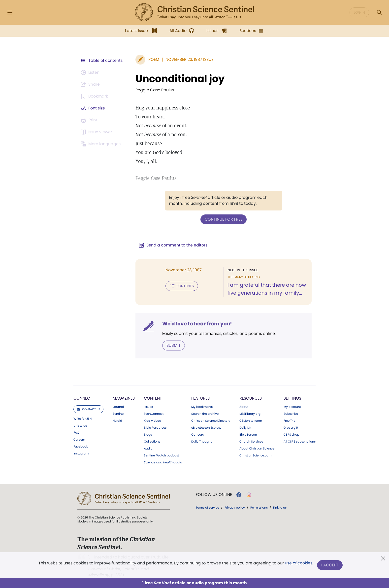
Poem (154, 59)
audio (163, 462)
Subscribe (291, 414)
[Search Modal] (379, 13)
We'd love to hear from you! (197, 324)
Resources (251, 398)
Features (200, 398)
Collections (152, 442)
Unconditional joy (180, 79)
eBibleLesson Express (206, 428)
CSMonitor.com (251, 421)
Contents (182, 286)
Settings (292, 398)
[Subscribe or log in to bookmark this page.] (95, 96)
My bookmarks (202, 407)
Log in (359, 12)
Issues (148, 407)
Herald (117, 421)
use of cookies (299, 563)
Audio (148, 449)
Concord (198, 435)
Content (153, 398)
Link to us (80, 426)
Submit (174, 345)
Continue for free (224, 219)
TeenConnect (154, 414)
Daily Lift (245, 428)
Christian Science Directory (211, 421)
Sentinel (118, 414)
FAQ (76, 433)
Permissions (259, 507)
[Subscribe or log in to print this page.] (90, 120)
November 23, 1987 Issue (189, 59)
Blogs (148, 435)
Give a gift (291, 428)
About (244, 407)
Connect (83, 398)
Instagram (81, 453)
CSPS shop (291, 435)
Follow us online (214, 495)
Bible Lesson (248, 435)
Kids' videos (152, 421)
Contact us (88, 409)
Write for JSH (82, 419)
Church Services (251, 442)
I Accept (330, 565)
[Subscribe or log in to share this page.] (91, 84)
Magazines (124, 398)
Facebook (81, 447)
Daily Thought (201, 442)
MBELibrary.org (250, 414)
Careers (79, 440)
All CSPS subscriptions (300, 442)
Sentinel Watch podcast (161, 455)
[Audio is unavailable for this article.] (91, 72)
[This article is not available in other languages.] (101, 144)
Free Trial (290, 421)
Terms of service (207, 507)
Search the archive (205, 414)
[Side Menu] (10, 13)
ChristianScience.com (255, 455)
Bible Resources (155, 428)
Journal (118, 407)
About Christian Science (257, 449)
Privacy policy (235, 507)
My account (292, 407)
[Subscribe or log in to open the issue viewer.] (97, 132)
